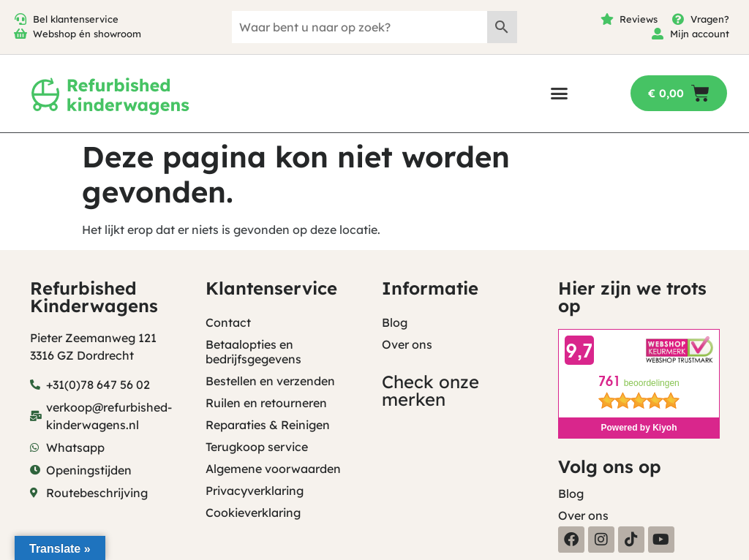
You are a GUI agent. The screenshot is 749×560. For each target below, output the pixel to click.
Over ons (407, 344)
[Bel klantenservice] (20, 19)
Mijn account (700, 34)
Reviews (639, 19)
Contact (228, 322)
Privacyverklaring (255, 491)
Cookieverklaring (253, 512)
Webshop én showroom (87, 34)
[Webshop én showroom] (20, 34)
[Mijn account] (658, 34)
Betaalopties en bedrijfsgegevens (253, 352)
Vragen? (710, 19)
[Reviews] (607, 19)
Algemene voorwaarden (273, 469)
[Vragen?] (678, 19)
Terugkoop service (257, 447)
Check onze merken (430, 390)
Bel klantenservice (76, 19)
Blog (395, 322)
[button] (559, 93)
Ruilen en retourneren (266, 403)
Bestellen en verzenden (270, 381)
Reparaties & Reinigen (268, 425)
